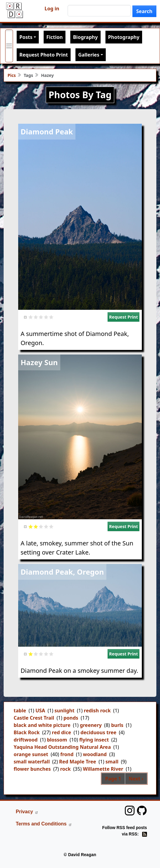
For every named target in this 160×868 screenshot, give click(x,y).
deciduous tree (98, 732)
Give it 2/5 (36, 317)
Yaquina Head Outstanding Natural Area (62, 747)
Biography (85, 37)
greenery (91, 725)
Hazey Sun (39, 362)
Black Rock (27, 732)
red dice (61, 732)
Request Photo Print (44, 55)
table (20, 711)
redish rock (97, 711)
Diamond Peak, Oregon (62, 572)
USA (40, 711)
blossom (57, 740)
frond (67, 754)
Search (144, 11)
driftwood (26, 740)
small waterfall (32, 762)
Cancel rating (26, 317)
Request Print (123, 317)
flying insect (94, 740)
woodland (95, 754)
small (112, 762)
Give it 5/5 (51, 317)
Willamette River (103, 769)
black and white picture (42, 725)
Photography (124, 37)
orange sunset (31, 754)
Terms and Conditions (44, 824)
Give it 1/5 (31, 317)
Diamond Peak (47, 131)
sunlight (65, 711)
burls (117, 725)
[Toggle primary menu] (9, 46)
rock (65, 769)
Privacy (27, 812)
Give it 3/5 (41, 317)
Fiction (55, 37)
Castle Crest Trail (34, 718)
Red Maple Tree (78, 762)
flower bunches (32, 769)
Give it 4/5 (46, 317)
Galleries (89, 55)
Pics (12, 75)
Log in (52, 9)
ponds (71, 718)
